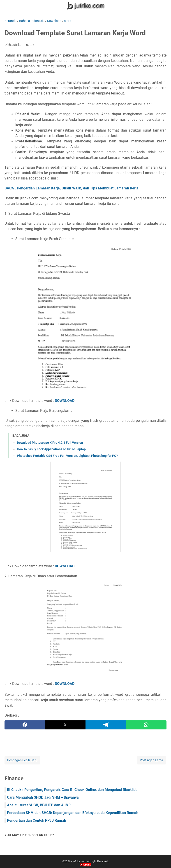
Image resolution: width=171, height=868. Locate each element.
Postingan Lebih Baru (22, 760)
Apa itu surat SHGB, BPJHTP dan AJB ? (39, 805)
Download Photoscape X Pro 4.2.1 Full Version (50, 443)
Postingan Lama (151, 760)
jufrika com (80, 861)
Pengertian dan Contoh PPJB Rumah (37, 820)
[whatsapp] (146, 725)
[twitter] (65, 725)
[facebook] (25, 725)
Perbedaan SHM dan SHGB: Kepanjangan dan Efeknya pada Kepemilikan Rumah (73, 813)
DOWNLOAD (65, 401)
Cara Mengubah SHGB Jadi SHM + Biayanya (43, 797)
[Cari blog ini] (164, 6)
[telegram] (106, 725)
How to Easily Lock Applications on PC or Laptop (51, 449)
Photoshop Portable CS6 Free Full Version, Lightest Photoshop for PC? (67, 456)
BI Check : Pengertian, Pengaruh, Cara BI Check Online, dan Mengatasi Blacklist (72, 790)
